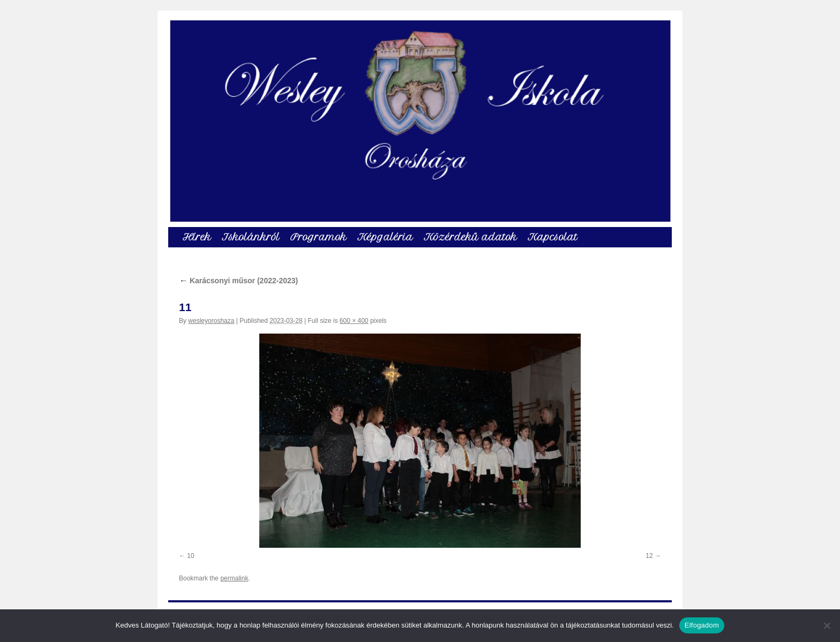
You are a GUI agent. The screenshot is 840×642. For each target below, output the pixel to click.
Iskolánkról (251, 237)
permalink (234, 578)
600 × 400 (354, 321)
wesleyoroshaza (211, 321)
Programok (318, 237)
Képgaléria (385, 237)
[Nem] (827, 625)
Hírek (197, 237)
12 (649, 556)
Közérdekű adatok (470, 237)
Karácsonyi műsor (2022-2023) (238, 281)
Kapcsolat (553, 237)
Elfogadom (702, 625)
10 (190, 556)
